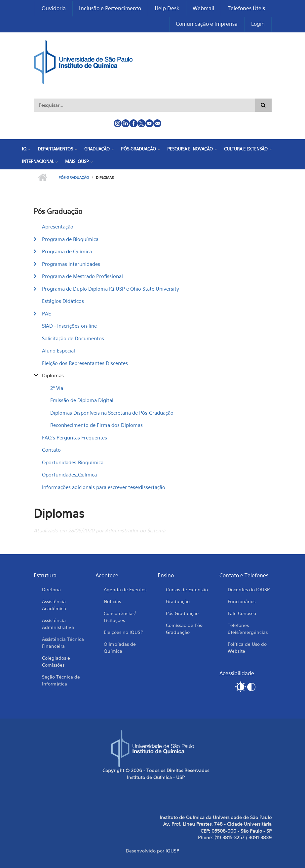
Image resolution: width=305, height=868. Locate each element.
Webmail (203, 9)
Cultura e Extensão (246, 149)
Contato (51, 450)
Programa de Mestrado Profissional (82, 277)
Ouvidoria (53, 9)
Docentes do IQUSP (249, 590)
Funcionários (242, 602)
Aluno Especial (58, 351)
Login (258, 24)
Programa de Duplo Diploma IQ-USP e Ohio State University (111, 289)
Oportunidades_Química (69, 475)
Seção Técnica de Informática (61, 681)
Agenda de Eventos (125, 590)
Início (43, 178)
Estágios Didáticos (63, 302)
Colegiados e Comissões (56, 662)
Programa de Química (67, 252)
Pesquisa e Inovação (190, 149)
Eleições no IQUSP (123, 633)
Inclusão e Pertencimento (110, 9)
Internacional (38, 162)
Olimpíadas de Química (120, 648)
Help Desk (167, 9)
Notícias (112, 602)
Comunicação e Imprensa (207, 24)
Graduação (97, 149)
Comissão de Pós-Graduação (185, 629)
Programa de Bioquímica (70, 239)
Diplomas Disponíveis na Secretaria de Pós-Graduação (112, 413)
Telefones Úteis (246, 9)
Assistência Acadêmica (54, 605)
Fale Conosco (242, 614)
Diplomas (53, 376)
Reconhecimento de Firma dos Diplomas (96, 426)
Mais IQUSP (77, 162)
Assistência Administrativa (58, 624)
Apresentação (58, 227)
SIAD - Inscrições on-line (69, 326)
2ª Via (57, 388)
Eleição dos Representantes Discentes (85, 363)
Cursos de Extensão (187, 590)
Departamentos (55, 149)
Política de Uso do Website (247, 648)
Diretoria (51, 590)
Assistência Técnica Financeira (63, 643)
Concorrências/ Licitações (120, 617)
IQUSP (172, 851)
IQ (24, 149)
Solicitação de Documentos (73, 339)
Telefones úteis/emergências (248, 629)
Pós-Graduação (138, 149)
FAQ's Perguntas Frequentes (75, 438)
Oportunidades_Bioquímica (73, 463)
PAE (46, 314)
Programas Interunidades (71, 264)
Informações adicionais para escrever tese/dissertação (104, 487)
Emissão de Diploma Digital (82, 401)
